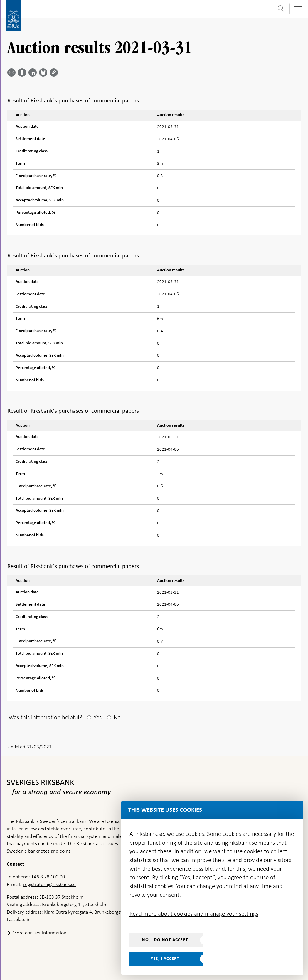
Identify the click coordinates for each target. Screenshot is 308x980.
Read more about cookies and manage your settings (194, 914)
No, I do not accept (165, 940)
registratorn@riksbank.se (49, 884)
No (117, 717)
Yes (98, 717)
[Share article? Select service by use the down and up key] (34, 73)
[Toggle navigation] (298, 9)
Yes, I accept (165, 959)
